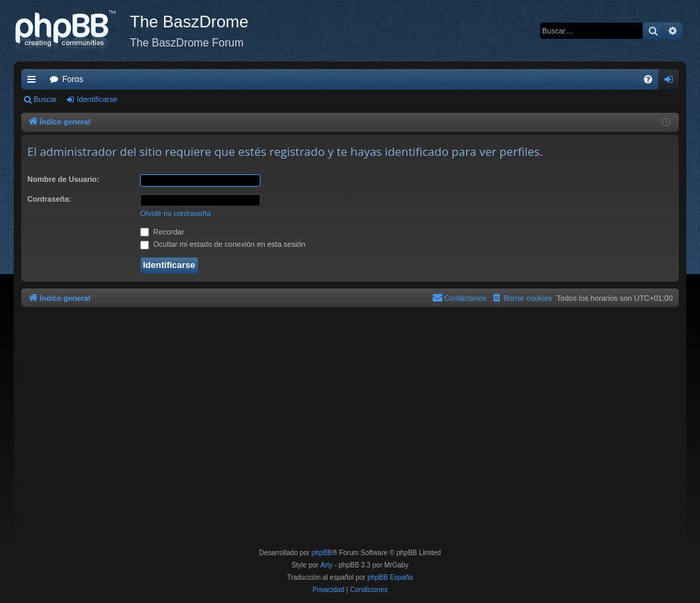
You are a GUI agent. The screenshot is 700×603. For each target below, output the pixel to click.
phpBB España (390, 577)
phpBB (322, 553)
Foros (73, 79)
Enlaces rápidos (34, 82)
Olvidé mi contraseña (175, 213)
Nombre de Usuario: (63, 179)
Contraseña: (49, 199)
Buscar (45, 99)
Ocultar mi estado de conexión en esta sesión (223, 244)
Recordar (162, 232)
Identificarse (97, 99)
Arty (327, 565)
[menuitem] (648, 79)
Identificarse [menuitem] (672, 82)
